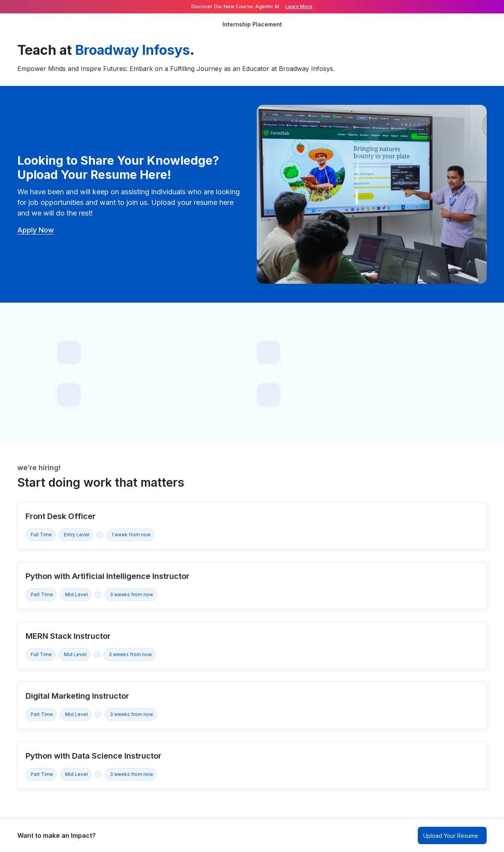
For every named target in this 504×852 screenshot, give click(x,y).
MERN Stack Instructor (68, 636)
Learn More (299, 7)
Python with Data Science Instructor (94, 756)
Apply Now (36, 230)
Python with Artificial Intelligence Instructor (107, 576)
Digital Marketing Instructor (77, 696)
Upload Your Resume (451, 836)
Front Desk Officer (61, 516)
